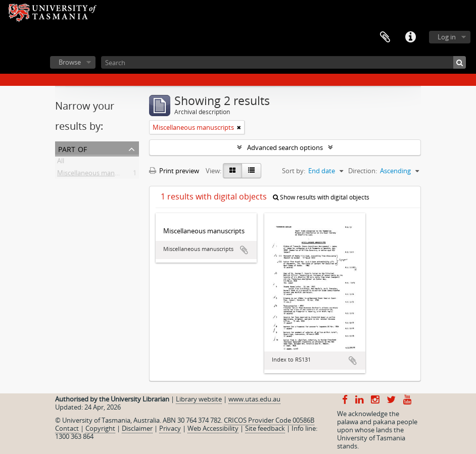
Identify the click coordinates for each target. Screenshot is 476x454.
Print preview (174, 171)
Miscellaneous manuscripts (98, 175)
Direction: (363, 171)
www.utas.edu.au (254, 399)
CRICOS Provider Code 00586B (269, 420)
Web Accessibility (213, 428)
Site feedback (265, 428)
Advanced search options (285, 147)
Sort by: (294, 171)
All (61, 163)
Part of (73, 148)
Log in (447, 37)
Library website (199, 399)
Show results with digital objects (321, 197)
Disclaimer (137, 428)
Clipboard (385, 37)
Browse (70, 62)
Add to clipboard (244, 250)
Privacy (170, 428)
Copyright (100, 428)
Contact (67, 428)
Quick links (410, 37)
